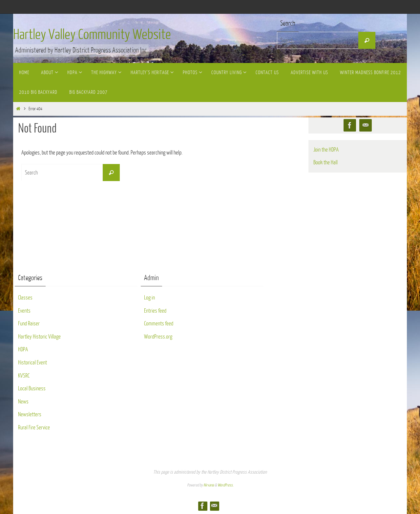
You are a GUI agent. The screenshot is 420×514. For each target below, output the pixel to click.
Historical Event (32, 363)
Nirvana (209, 485)
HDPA (23, 350)
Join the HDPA (326, 150)
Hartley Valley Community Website (92, 35)
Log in (149, 298)
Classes (25, 298)
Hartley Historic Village (39, 337)
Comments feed (159, 324)
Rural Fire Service (34, 428)
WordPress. (225, 485)
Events (24, 311)
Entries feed (155, 311)
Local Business (32, 389)
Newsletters (30, 414)
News (23, 402)
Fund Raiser (29, 324)
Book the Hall (325, 163)
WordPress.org (158, 337)
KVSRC (24, 376)
